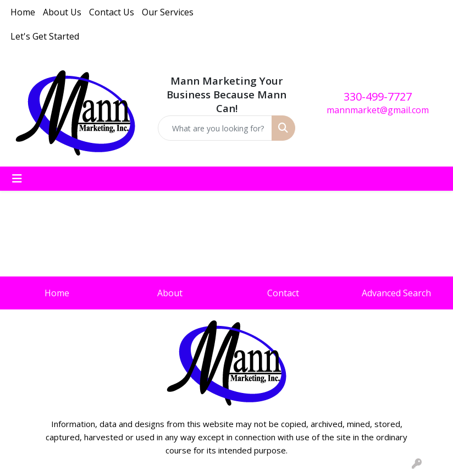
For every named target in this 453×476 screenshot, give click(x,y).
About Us (62, 12)
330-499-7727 (378, 96)
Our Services (168, 12)
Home (23, 12)
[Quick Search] (215, 128)
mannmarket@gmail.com (378, 110)
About (170, 293)
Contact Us (112, 12)
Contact (283, 293)
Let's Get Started (45, 36)
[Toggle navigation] (17, 179)
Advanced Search (396, 293)
